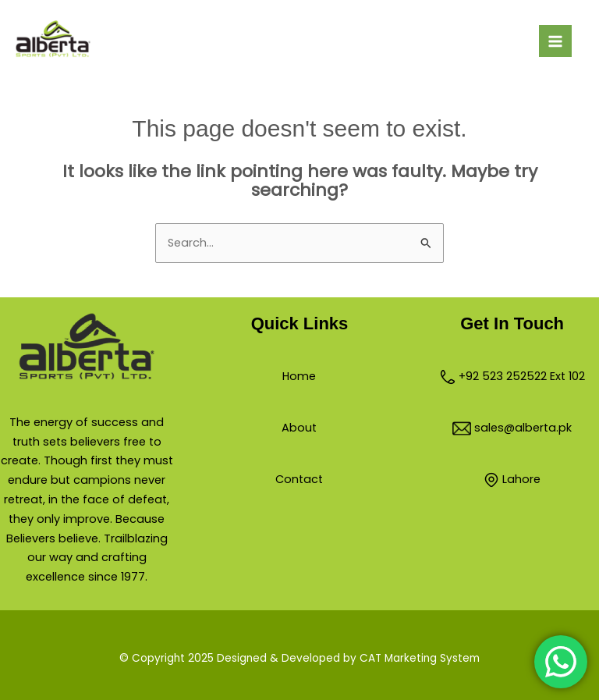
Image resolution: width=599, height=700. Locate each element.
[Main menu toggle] (555, 41)
